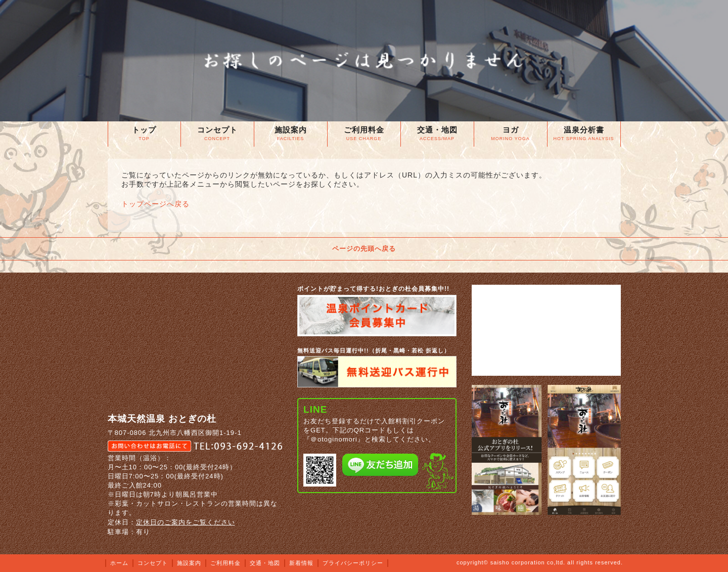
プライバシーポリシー (353, 563)
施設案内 (189, 563)
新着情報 (301, 563)
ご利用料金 (225, 563)
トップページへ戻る (155, 204)
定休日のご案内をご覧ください (186, 522)
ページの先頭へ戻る (364, 249)
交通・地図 (265, 563)
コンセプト (153, 563)
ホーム (119, 563)
